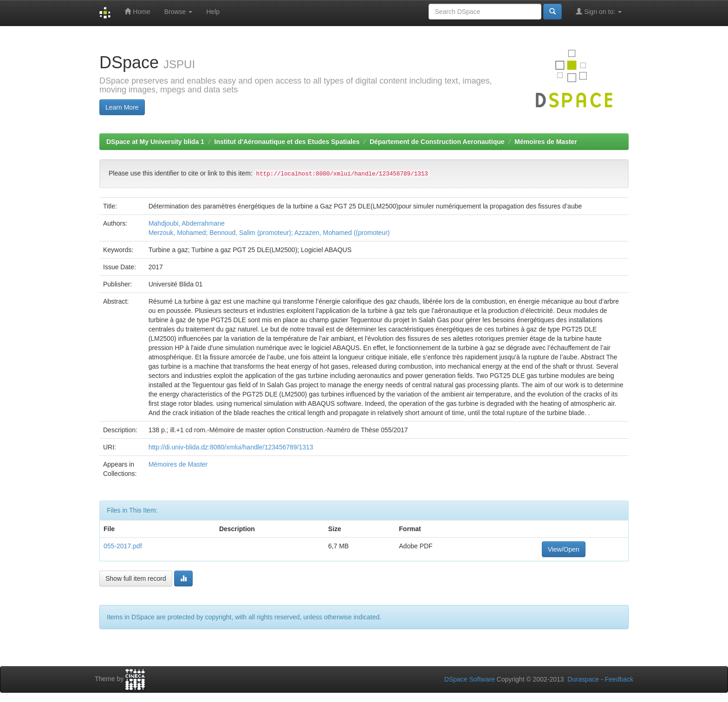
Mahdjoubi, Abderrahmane (187, 223)
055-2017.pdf (123, 546)
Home (137, 11)
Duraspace (583, 679)
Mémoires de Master (546, 142)
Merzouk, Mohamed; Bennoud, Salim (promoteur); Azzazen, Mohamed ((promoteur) (269, 233)
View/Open (564, 549)
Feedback (619, 679)
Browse (179, 12)
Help (213, 12)
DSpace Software (470, 679)
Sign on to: (599, 11)
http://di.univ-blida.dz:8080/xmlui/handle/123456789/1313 (231, 447)
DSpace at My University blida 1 (155, 142)
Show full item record (136, 578)
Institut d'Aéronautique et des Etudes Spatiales (287, 142)
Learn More (122, 107)
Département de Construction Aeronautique (437, 142)
